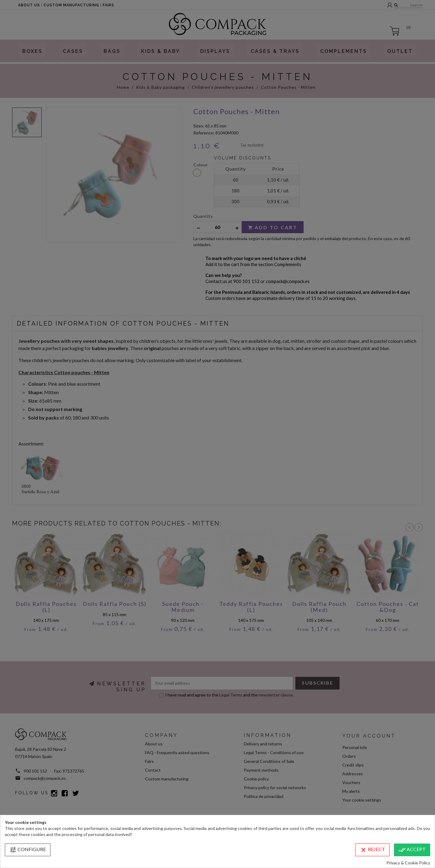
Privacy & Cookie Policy (408, 863)
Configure (28, 850)
